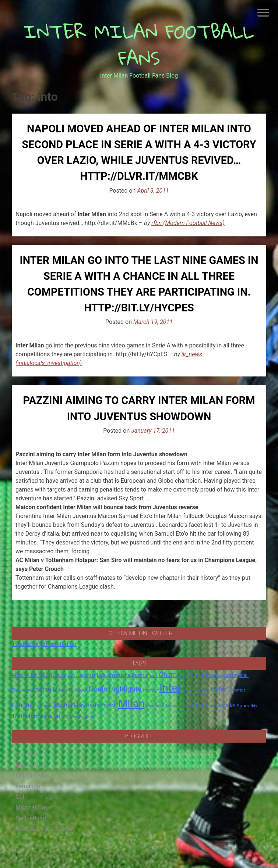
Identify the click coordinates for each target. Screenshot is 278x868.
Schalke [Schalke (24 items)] (226, 706)
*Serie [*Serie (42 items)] (47, 675)
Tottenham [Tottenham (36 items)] (26, 716)
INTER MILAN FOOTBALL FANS (139, 45)
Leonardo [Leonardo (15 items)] (43, 706)
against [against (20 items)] (88, 675)
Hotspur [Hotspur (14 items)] (150, 690)
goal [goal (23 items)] (82, 690)
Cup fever (28, 754)
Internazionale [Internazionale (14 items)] (196, 690)
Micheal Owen (34, 808)
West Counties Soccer (44, 829)
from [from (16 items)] (62, 690)
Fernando (28, 786)
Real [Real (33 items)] (198, 705)
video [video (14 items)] (77, 717)
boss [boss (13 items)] (153, 676)
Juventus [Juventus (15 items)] (237, 690)
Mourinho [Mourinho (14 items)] (155, 706)
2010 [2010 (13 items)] (62, 676)
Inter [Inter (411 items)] (170, 688)
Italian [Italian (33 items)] (219, 690)
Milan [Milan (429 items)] (131, 704)
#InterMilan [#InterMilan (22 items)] (25, 675)
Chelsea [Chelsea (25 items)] (205, 675)
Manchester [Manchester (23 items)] (87, 706)
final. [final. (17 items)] (244, 675)
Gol (20, 797)
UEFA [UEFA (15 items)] (47, 717)
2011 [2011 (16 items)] (73, 675)
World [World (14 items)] (89, 717)
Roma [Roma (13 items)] (210, 706)
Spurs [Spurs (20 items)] (243, 706)
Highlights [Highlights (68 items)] (125, 689)
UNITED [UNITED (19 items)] (62, 717)
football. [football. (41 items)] (45, 689)
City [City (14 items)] (219, 675)
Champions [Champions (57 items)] (176, 675)
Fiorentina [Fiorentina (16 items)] (22, 690)
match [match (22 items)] (110, 706)
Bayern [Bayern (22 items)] (140, 675)
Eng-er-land (30, 765)
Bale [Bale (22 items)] (102, 675)
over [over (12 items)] (187, 706)
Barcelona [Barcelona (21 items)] (119, 675)
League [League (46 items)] (22, 705)
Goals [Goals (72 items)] (98, 689)
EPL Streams (32, 776)
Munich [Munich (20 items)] (174, 706)
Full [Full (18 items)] (72, 690)
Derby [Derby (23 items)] (231, 675)
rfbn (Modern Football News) (188, 223)
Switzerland (31, 818)
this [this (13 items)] (254, 706)
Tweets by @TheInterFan (44, 644)
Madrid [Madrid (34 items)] (63, 705)
